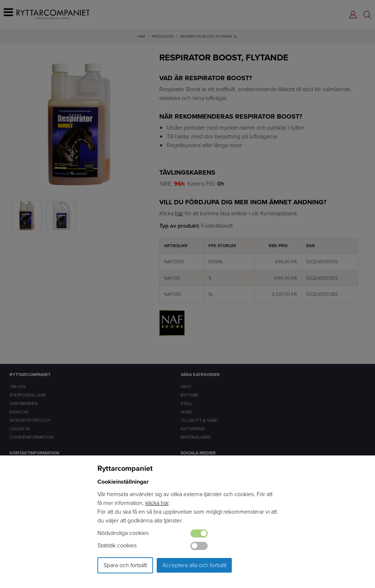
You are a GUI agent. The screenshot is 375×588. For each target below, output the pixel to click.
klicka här (157, 503)
